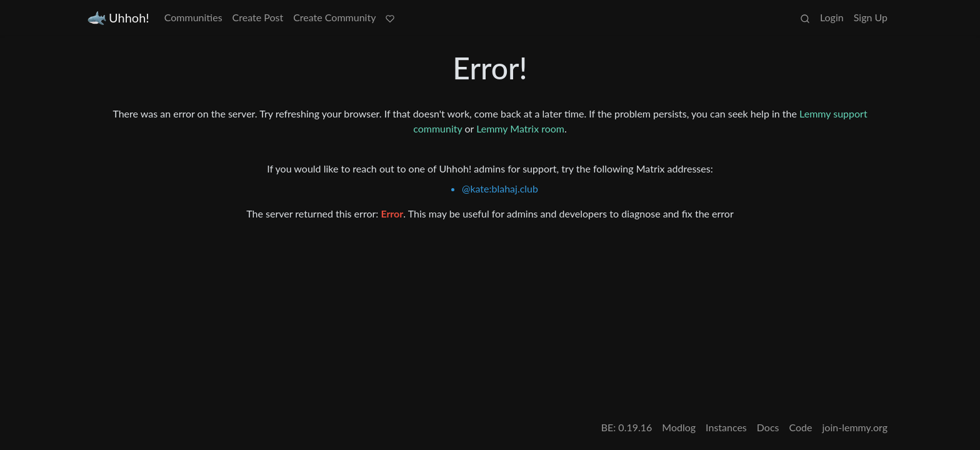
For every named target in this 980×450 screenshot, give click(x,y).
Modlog (679, 427)
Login (832, 17)
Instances (726, 427)
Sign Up (871, 17)
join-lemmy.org (855, 427)
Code (801, 427)
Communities (193, 17)
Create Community (334, 17)
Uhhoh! (118, 18)
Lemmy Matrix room (520, 128)
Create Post (258, 17)
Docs (768, 427)
